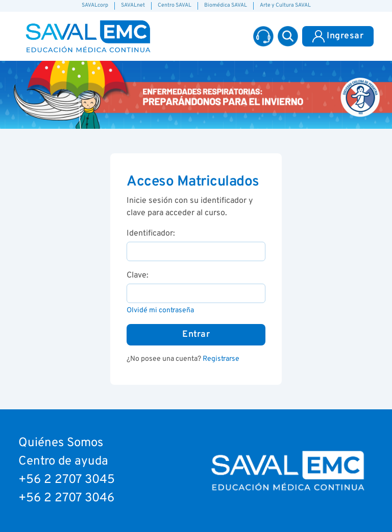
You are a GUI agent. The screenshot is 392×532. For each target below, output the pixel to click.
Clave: (138, 275)
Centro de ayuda (63, 461)
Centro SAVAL (175, 5)
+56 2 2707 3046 (66, 498)
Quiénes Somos (61, 443)
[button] (288, 36)
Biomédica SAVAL (226, 5)
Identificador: (151, 234)
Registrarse (221, 359)
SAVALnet (133, 5)
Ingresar (338, 36)
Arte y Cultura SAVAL (285, 5)
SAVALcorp (95, 5)
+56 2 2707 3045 (67, 480)
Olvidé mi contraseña (160, 310)
